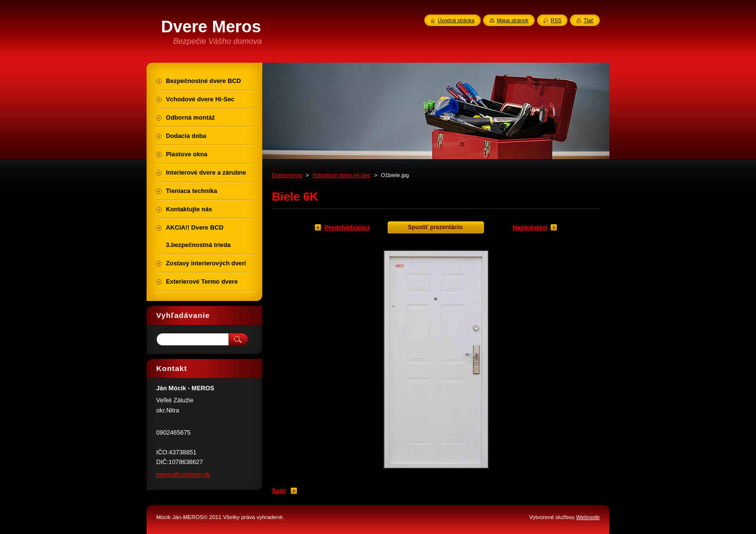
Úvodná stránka (456, 20)
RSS (556, 20)
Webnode (588, 517)
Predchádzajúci (347, 227)
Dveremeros (287, 175)
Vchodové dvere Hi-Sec (342, 175)
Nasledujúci (530, 227)
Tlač (588, 20)
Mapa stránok (513, 20)
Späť (279, 491)
